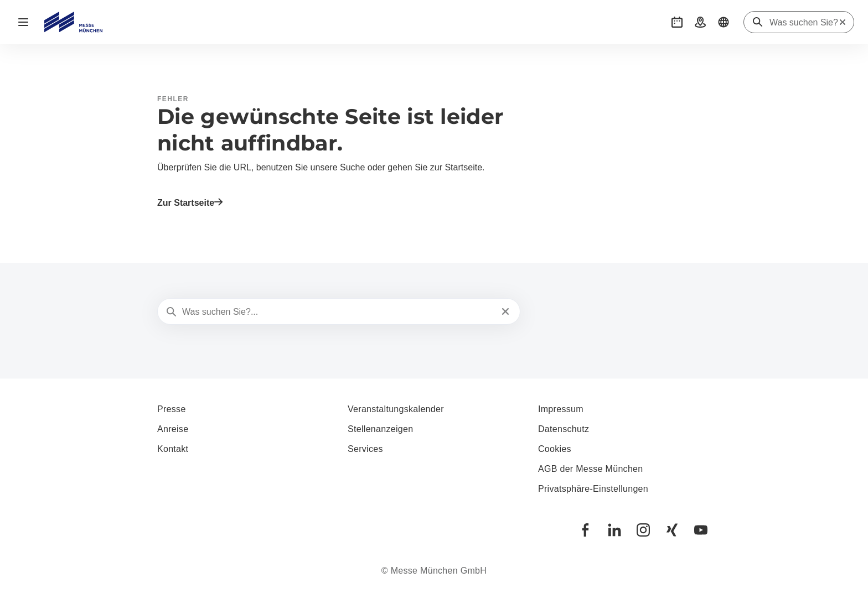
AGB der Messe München (591, 469)
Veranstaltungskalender (396, 409)
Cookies (555, 449)
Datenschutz (564, 429)
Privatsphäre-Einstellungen (593, 489)
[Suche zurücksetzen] (843, 22)
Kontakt (173, 449)
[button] (677, 22)
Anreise (173, 429)
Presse (172, 409)
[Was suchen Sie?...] (338, 312)
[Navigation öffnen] (23, 22)
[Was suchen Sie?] (804, 23)
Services (365, 449)
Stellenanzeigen (380, 429)
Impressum (561, 409)
